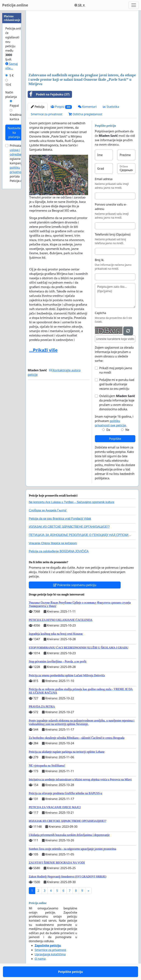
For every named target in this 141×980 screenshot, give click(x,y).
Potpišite (115, 439)
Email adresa (104, 179)
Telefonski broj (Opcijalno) (113, 234)
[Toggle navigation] (134, 5)
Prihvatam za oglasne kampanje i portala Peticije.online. (20, 163)
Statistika (111, 107)
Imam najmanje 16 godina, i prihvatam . (114, 421)
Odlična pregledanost (85, 114)
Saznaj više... (12, 66)
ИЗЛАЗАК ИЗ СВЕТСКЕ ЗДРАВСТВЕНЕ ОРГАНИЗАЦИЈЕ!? (69, 527)
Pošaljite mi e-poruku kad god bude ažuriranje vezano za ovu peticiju (117, 384)
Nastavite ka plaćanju (14, 133)
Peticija (38, 107)
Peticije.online (15, 5)
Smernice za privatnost (47, 114)
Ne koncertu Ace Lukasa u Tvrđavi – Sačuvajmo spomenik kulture (72, 502)
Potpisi (61, 107)
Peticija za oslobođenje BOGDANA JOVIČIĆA (59, 551)
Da (108, 430)
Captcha (101, 313)
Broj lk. (100, 260)
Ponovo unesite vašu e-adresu (111, 207)
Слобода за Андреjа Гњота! (48, 510)
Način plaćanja (11, 95)
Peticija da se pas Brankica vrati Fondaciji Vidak (60, 519)
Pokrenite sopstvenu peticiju (75, 585)
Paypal (14, 106)
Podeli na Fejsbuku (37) (49, 94)
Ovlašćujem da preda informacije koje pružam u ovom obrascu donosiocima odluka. (117, 403)
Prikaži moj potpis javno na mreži (116, 370)
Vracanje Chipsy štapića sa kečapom (53, 543)
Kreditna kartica (16, 117)
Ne (127, 430)
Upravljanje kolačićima (50, 954)
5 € (12, 75)
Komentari (87, 107)
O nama (40, 959)
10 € (8, 85)
